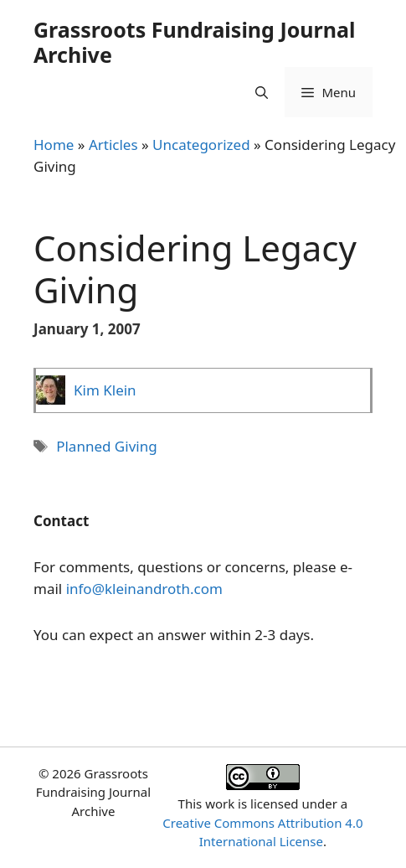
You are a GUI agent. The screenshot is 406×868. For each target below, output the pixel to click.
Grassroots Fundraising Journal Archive (194, 42)
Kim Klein (105, 390)
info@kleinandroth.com (144, 589)
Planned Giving (106, 446)
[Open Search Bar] (262, 92)
